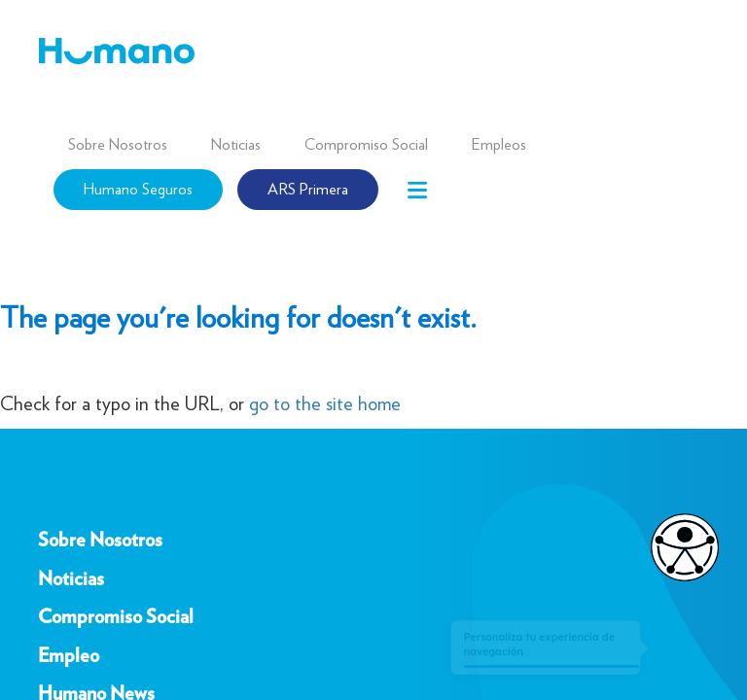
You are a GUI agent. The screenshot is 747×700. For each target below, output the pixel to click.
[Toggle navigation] (417, 190)
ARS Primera (308, 189)
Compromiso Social (366, 144)
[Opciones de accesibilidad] (675, 547)
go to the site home (325, 403)
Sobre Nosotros (118, 144)
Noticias (236, 144)
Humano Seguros (138, 189)
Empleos (499, 144)
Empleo (69, 656)
